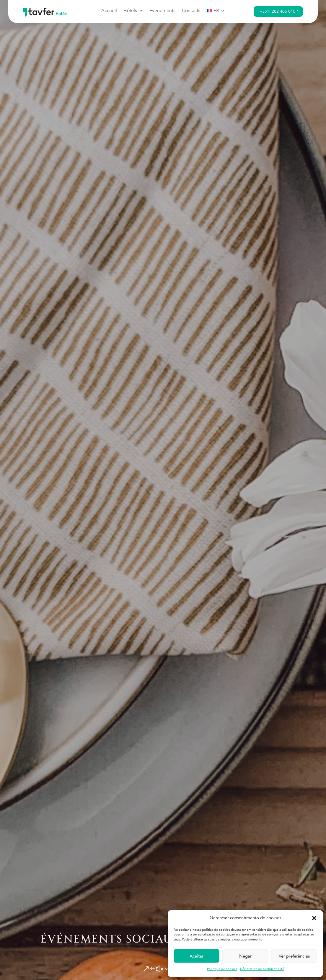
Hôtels (130, 11)
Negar (245, 956)
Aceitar (197, 956)
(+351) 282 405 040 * (278, 11)
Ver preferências (294, 956)
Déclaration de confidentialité (262, 969)
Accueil (109, 11)
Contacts (191, 11)
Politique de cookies (222, 969)
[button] (314, 918)
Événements (162, 11)
